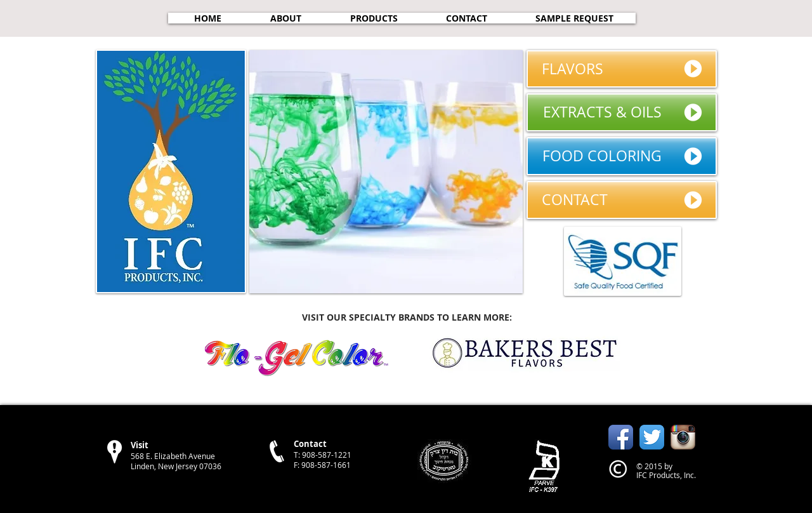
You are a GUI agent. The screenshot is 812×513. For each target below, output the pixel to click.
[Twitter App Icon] (652, 437)
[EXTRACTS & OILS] (622, 112)
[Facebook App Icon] (621, 437)
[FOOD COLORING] (622, 156)
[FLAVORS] (622, 69)
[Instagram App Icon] (683, 437)
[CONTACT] (622, 200)
